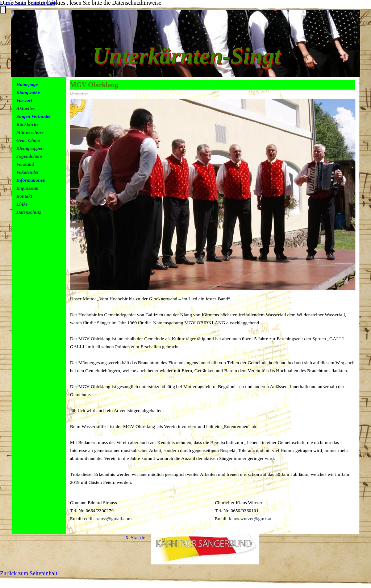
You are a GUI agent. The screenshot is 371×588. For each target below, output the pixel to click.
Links (22, 204)
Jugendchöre (29, 156)
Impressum (27, 188)
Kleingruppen (30, 148)
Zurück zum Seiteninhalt (29, 573)
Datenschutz (29, 212)
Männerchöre (30, 132)
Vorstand (25, 164)
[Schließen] (3, 10)
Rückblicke (27, 124)
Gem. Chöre (28, 140)
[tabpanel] (41, 156)
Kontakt (24, 196)
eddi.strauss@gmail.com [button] (108, 519)
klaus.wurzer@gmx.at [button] (250, 519)
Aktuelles (26, 108)
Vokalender (28, 172)
